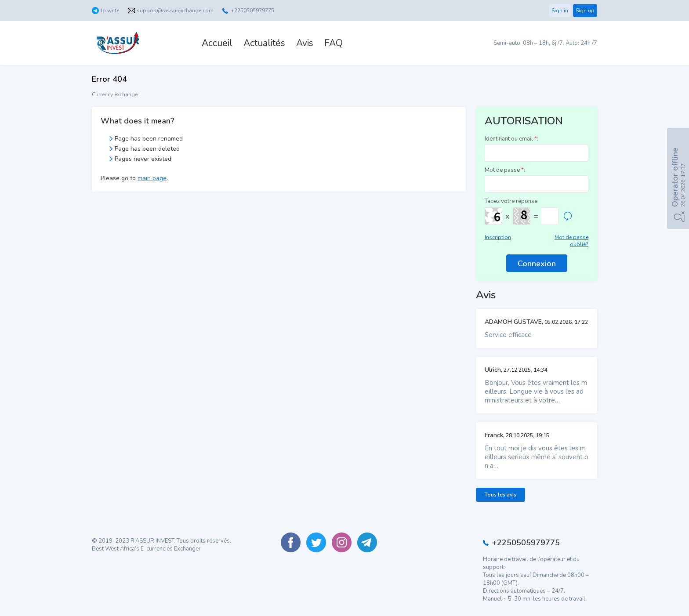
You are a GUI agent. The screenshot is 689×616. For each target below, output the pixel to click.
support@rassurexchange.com (175, 11)
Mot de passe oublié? (571, 241)
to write (110, 11)
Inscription (498, 237)
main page (152, 178)
